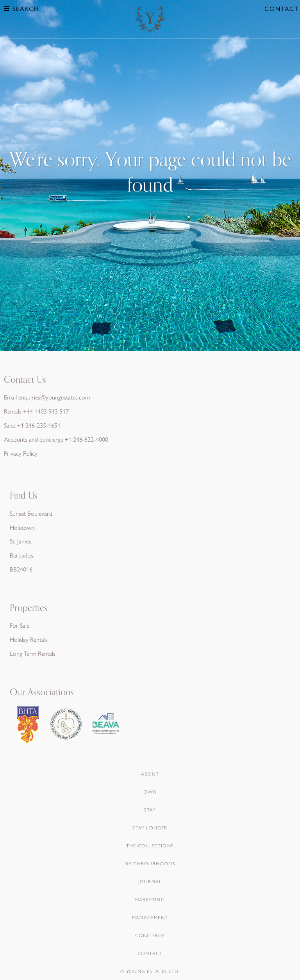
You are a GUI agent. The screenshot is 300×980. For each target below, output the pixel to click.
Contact (282, 8)
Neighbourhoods (150, 863)
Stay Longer (150, 827)
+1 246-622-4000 (87, 439)
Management (150, 917)
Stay (150, 810)
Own (150, 792)
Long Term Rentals (33, 653)
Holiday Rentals (29, 639)
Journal (150, 881)
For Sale (20, 625)
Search (21, 8)
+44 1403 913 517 (46, 411)
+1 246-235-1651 (39, 425)
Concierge (150, 935)
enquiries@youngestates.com (54, 397)
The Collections (150, 845)
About (150, 774)
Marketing (150, 899)
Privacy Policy (21, 453)
